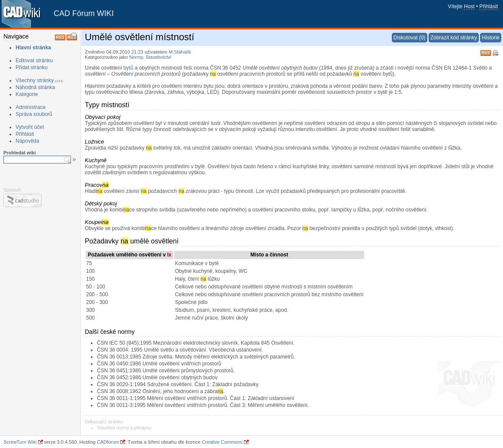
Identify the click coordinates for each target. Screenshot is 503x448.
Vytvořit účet (30, 127)
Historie (491, 38)
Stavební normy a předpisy (124, 428)
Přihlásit (489, 6)
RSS (486, 52)
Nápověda (27, 141)
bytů (128, 68)
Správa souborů (34, 114)
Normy (136, 57)
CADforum (108, 442)
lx (169, 255)
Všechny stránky (35, 80)
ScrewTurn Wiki (20, 442)
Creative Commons (222, 442)
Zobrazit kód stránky (454, 38)
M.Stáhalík (180, 52)
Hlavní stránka (33, 48)
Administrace (30, 107)
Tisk (496, 54)
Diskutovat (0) (410, 38)
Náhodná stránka (35, 87)
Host (469, 6)
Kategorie (27, 94)
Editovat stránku (34, 61)
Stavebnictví (158, 57)
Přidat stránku (32, 67)
